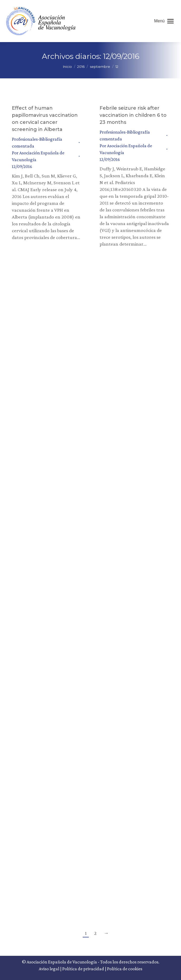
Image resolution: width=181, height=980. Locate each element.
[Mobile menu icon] (164, 21)
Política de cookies (125, 969)
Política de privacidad (83, 969)
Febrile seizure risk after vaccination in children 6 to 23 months (133, 115)
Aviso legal (49, 969)
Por (38, 156)
